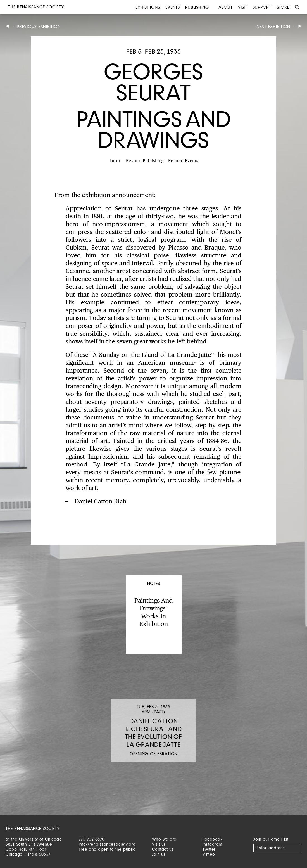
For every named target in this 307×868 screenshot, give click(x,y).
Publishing (197, 7)
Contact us (163, 849)
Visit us (159, 844)
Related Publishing (145, 161)
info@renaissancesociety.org (107, 844)
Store (283, 7)
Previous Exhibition (39, 26)
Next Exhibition (273, 26)
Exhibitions (148, 7)
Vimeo (209, 854)
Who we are (164, 839)
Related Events (183, 161)
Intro (115, 161)
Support (262, 7)
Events (173, 7)
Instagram (212, 844)
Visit (243, 7)
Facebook (212, 839)
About (226, 7)
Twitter (209, 849)
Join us (159, 854)
